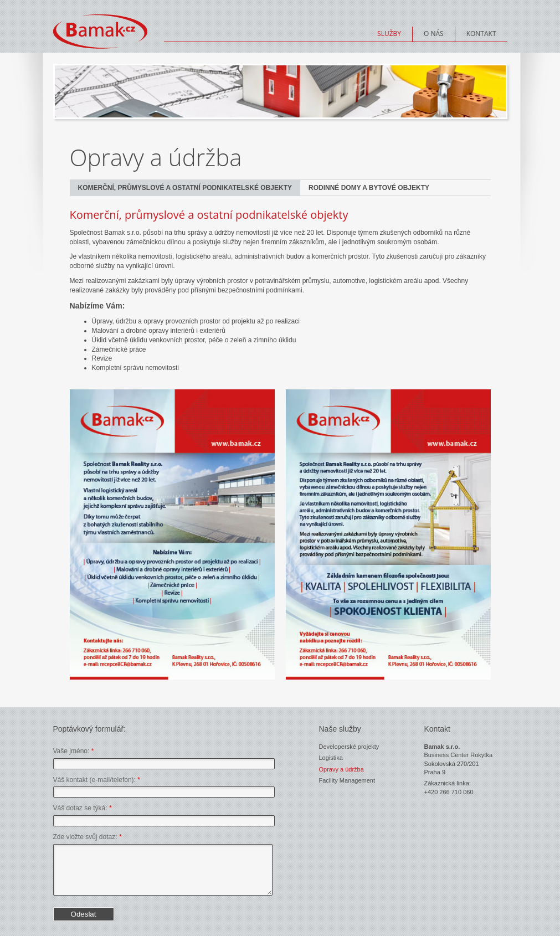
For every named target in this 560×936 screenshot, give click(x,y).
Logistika (331, 758)
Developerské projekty (349, 747)
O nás (434, 34)
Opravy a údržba (341, 769)
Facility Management (347, 780)
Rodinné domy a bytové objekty (369, 188)
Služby (389, 34)
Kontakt (481, 34)
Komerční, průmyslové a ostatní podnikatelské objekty (185, 188)
